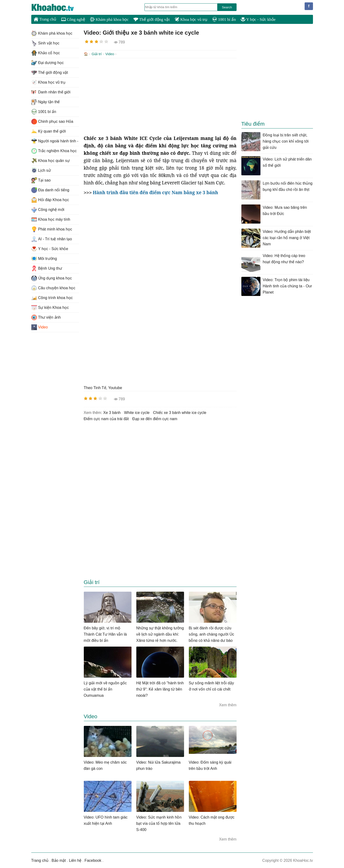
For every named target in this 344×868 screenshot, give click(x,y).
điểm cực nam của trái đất (106, 418)
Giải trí (97, 54)
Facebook (93, 860)
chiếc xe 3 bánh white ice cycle (180, 412)
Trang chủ (45, 19)
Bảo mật (59, 860)
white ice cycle (137, 412)
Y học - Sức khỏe (258, 19)
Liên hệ (75, 860)
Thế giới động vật (152, 19)
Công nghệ (73, 19)
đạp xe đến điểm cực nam (155, 418)
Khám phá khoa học (109, 19)
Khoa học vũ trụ (191, 19)
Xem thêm (228, 705)
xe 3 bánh (112, 412)
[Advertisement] (160, 96)
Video (110, 54)
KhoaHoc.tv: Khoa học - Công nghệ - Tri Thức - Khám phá (58, 7)
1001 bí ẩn (224, 19)
